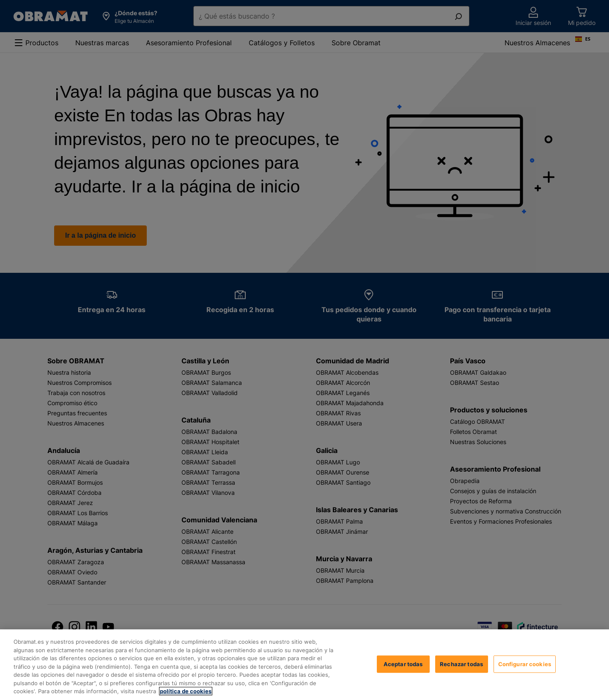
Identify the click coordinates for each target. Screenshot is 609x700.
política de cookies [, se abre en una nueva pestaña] (186, 691)
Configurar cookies (525, 664)
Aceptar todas (403, 664)
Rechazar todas (461, 664)
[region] (304, 665)
